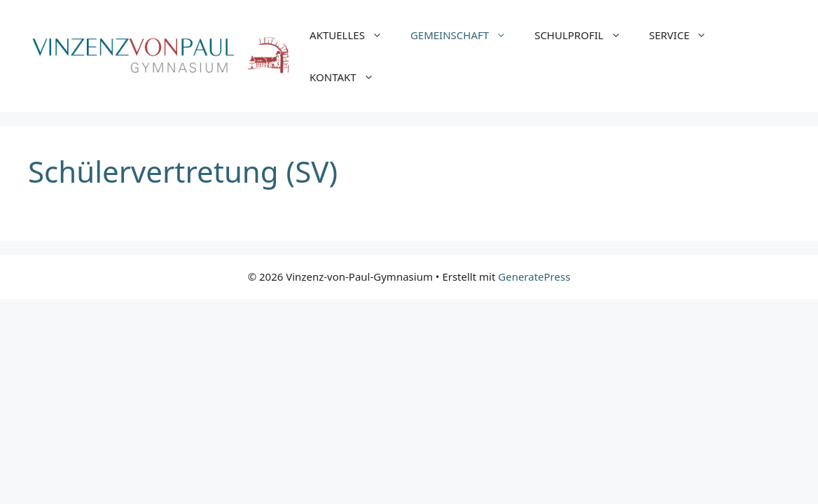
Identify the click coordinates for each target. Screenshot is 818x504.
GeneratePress (534, 276)
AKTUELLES (353, 35)
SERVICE (685, 35)
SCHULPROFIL (585, 35)
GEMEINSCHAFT (465, 35)
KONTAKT (349, 77)
